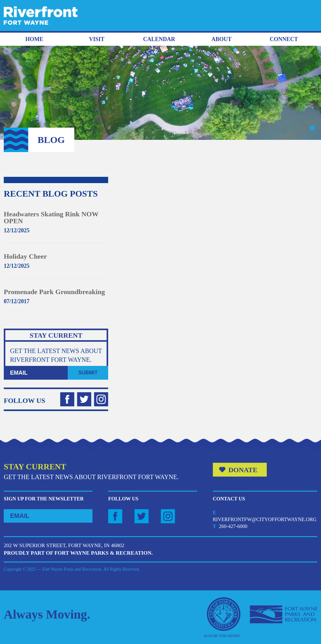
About (221, 39)
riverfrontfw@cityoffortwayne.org (265, 519)
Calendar (159, 39)
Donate (243, 470)
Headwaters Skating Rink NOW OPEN (51, 217)
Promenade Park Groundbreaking (54, 292)
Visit (97, 39)
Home (34, 39)
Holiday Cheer (25, 256)
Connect (284, 39)
